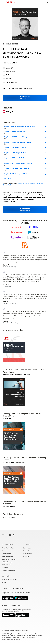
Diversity (5, 568)
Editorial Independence (28, 638)
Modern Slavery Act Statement (11, 640)
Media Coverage (7, 556)
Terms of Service (7, 638)
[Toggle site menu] (2, 2)
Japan (4, 583)
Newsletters (27, 551)
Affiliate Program (8, 562)
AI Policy (26, 556)
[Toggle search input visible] (48, 2)
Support (26, 544)
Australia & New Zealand (10, 580)
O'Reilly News (6, 554)
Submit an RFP (7, 565)
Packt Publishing (12, 82)
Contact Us (27, 548)
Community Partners (9, 559)
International (7, 576)
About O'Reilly (7, 544)
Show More (7, 179)
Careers (4, 551)
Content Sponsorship (9, 570)
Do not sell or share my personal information (15, 630)
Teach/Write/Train (8, 548)
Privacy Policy (28, 554)
